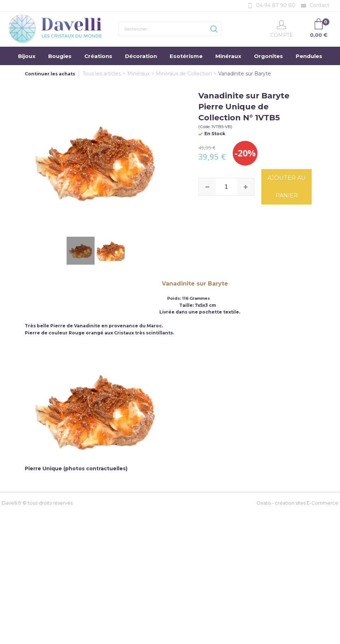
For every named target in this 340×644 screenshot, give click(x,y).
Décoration (141, 56)
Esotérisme (186, 56)
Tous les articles (102, 74)
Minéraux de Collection (184, 74)
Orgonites (268, 56)
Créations (98, 56)
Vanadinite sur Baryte (245, 74)
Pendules (309, 56)
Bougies (60, 56)
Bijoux (27, 56)
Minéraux (228, 56)
